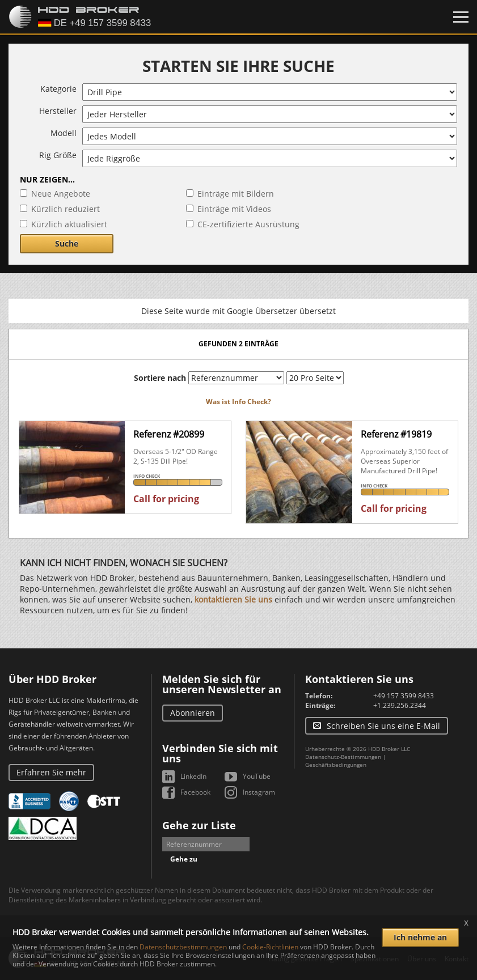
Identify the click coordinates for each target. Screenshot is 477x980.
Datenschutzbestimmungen (183, 947)
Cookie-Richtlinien (270, 947)
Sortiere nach (160, 378)
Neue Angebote (61, 194)
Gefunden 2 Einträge (238, 344)
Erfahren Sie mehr (51, 772)
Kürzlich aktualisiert (69, 224)
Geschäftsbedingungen (336, 765)
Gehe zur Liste (199, 825)
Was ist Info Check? (238, 402)
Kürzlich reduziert (66, 209)
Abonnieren (193, 713)
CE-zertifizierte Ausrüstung (248, 224)
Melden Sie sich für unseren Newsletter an (222, 684)
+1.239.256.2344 (400, 705)
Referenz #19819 (396, 434)
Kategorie (58, 89)
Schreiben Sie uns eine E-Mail (383, 726)
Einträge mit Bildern (236, 194)
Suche (67, 243)
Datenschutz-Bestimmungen (343, 757)
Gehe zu (184, 859)
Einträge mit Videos (234, 209)
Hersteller (58, 111)
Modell (64, 133)
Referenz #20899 (169, 434)
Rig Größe (58, 155)
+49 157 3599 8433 (404, 696)
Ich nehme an (420, 937)
